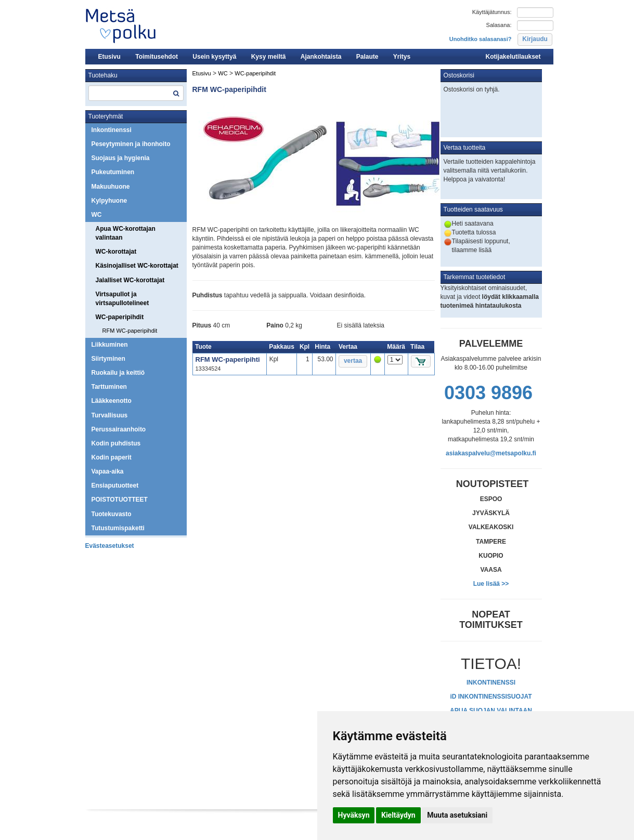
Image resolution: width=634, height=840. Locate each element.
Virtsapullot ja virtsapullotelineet (122, 299)
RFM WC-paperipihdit (130, 331)
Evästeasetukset (110, 546)
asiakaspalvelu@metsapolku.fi (491, 453)
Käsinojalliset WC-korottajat (137, 266)
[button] (535, 40)
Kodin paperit (112, 457)
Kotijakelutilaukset (513, 57)
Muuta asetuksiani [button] (457, 815)
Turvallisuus (110, 415)
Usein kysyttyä (214, 57)
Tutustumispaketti (118, 528)
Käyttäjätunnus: (492, 12)
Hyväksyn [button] (354, 815)
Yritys (402, 57)
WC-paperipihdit (120, 317)
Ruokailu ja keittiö (118, 373)
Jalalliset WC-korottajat (130, 280)
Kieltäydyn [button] (398, 815)
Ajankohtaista (321, 57)
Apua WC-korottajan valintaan (126, 233)
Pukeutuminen (113, 172)
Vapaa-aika (108, 471)
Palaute (367, 57)
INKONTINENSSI (491, 682)
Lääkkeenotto (112, 401)
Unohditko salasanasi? (481, 39)
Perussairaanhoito (119, 429)
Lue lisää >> (491, 584)
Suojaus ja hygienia (121, 158)
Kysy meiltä (269, 57)
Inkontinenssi (112, 130)
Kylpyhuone (109, 201)
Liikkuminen (110, 345)
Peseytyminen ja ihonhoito (131, 144)
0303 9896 (488, 393)
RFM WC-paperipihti (228, 359)
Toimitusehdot (157, 57)
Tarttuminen (109, 387)
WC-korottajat (116, 252)
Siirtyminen (108, 359)
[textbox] (136, 93)
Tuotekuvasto (112, 514)
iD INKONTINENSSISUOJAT (491, 697)
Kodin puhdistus (116, 443)
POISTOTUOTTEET (120, 500)
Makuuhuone (111, 187)
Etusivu (109, 57)
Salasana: (499, 25)
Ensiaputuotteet (115, 485)
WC (97, 215)
